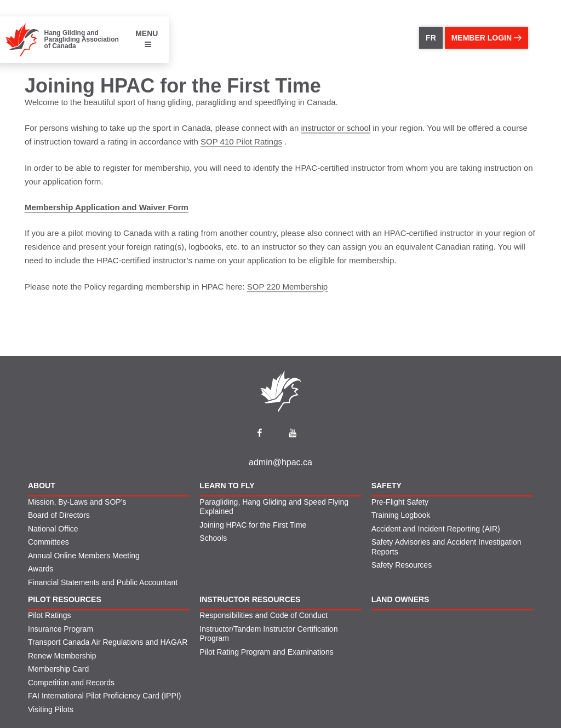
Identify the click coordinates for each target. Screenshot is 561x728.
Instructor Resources (250, 599)
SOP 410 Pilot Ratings (241, 141)
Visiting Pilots (51, 709)
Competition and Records (71, 683)
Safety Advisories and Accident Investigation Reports (446, 547)
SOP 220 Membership (287, 287)
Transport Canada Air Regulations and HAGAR (108, 642)
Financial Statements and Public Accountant (103, 582)
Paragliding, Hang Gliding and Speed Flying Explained (274, 507)
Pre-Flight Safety (400, 502)
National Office (53, 529)
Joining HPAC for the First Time (253, 525)
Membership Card (58, 669)
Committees (48, 542)
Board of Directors (59, 515)
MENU (147, 39)
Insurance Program (61, 629)
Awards (41, 569)
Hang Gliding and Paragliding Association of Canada (82, 39)
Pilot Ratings (50, 615)
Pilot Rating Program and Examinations (266, 652)
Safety (387, 486)
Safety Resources (402, 565)
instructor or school (336, 128)
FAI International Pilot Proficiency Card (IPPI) (104, 696)
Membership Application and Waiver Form (107, 207)
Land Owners (400, 599)
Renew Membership (62, 656)
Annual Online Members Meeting (84, 556)
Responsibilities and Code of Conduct (263, 615)
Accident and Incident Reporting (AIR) (436, 529)
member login (486, 38)
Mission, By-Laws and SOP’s (77, 502)
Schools (213, 538)
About (42, 486)
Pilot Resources (65, 599)
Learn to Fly (227, 486)
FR (431, 38)
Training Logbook (401, 515)
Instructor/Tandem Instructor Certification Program (268, 634)
